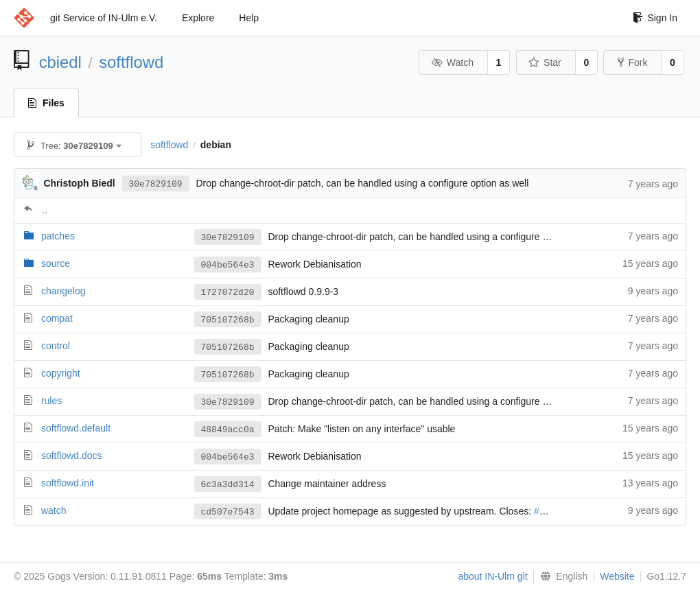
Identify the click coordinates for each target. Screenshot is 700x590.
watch (54, 510)
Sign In (655, 18)
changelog (63, 291)
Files (46, 103)
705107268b (228, 320)
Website (617, 576)
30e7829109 (156, 183)
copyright (61, 373)
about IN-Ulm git (492, 576)
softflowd (131, 62)
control (56, 346)
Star (545, 62)
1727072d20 (228, 292)
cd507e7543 (228, 512)
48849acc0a (228, 429)
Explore (198, 18)
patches (58, 236)
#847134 (553, 512)
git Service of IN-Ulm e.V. (104, 18)
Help (249, 18)
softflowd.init (68, 483)
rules (51, 401)
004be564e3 (228, 265)
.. (45, 210)
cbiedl (60, 62)
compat (57, 318)
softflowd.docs (72, 456)
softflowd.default (76, 428)
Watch (452, 62)
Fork (632, 62)
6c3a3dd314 (228, 484)
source (56, 263)
